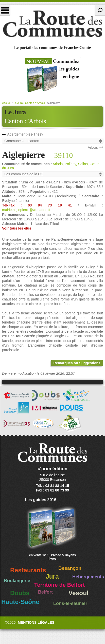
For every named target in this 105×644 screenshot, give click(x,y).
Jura (52, 576)
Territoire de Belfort (59, 585)
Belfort (45, 592)
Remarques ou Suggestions (77, 363)
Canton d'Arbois (25, 121)
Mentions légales (36, 622)
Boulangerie (17, 581)
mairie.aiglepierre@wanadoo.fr (26, 210)
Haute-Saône (20, 602)
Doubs (20, 593)
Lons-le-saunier (70, 603)
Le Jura (18, 103)
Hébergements (88, 577)
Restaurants (28, 570)
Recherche (100, 10)
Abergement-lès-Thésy (25, 134)
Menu (5, 10)
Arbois (93, 147)
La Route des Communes (52, 24)
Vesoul (78, 593)
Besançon (70, 568)
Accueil (6, 103)
